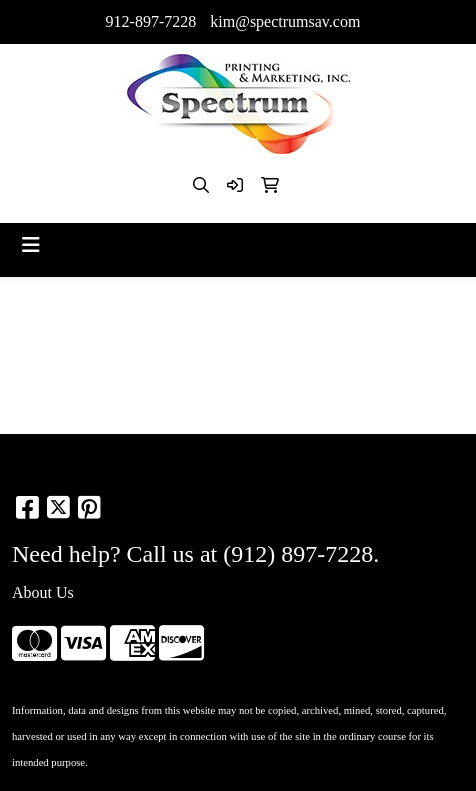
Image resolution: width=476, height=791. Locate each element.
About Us (43, 592)
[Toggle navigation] (31, 245)
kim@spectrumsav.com (285, 21)
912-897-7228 (151, 21)
